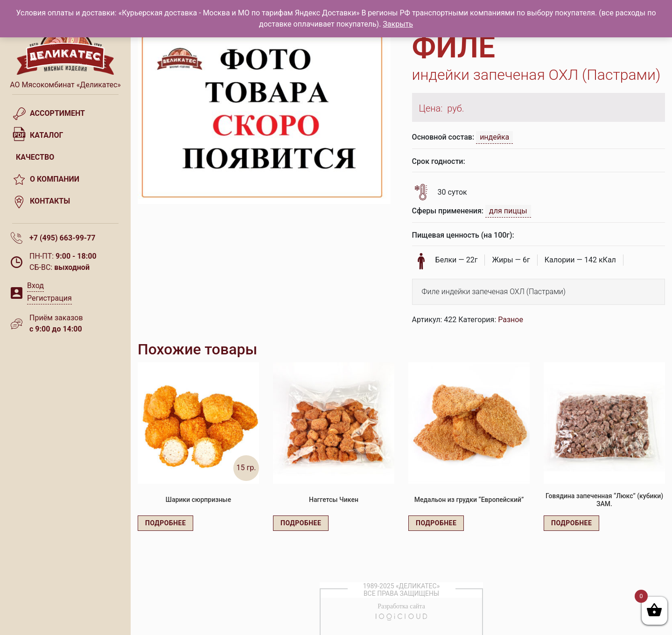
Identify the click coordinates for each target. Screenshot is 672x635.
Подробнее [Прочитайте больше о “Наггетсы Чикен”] (301, 523)
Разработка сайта (401, 606)
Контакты (50, 201)
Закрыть (398, 24)
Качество (35, 157)
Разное (511, 320)
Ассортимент (57, 113)
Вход (35, 286)
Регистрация (49, 298)
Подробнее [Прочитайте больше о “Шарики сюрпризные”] (165, 523)
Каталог (46, 135)
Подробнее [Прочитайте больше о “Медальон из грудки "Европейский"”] (436, 523)
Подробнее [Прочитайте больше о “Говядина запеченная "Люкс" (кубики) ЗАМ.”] (571, 523)
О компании (55, 179)
